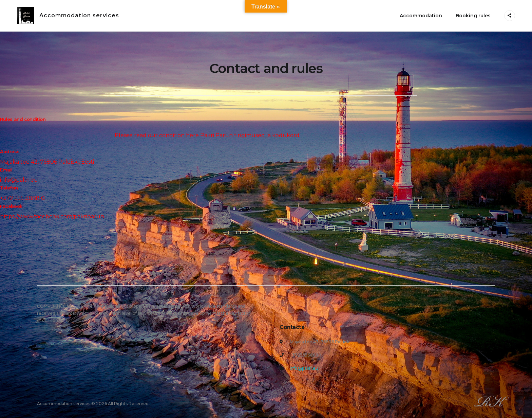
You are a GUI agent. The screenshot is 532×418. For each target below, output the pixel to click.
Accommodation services (79, 15)
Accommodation (421, 16)
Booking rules (473, 16)
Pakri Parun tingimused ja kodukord (250, 135)
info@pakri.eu (304, 368)
